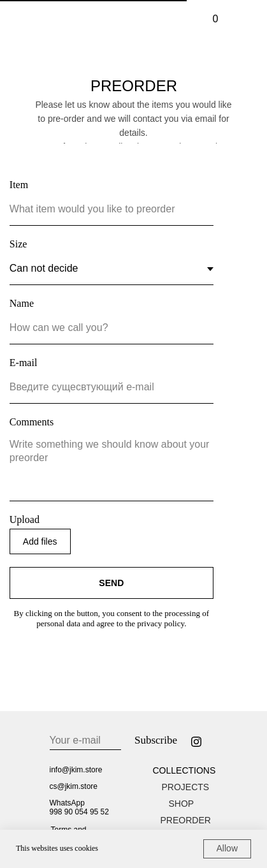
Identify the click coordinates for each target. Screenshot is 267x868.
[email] (85, 740)
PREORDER (186, 820)
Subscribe (156, 740)
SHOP (182, 804)
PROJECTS (186, 787)
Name (22, 303)
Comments (32, 422)
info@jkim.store (76, 770)
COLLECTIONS (184, 770)
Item (19, 185)
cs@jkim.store (74, 786)
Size (18, 244)
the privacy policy (155, 623)
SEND (111, 583)
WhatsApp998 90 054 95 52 (79, 807)
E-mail (24, 363)
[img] (239, 19)
